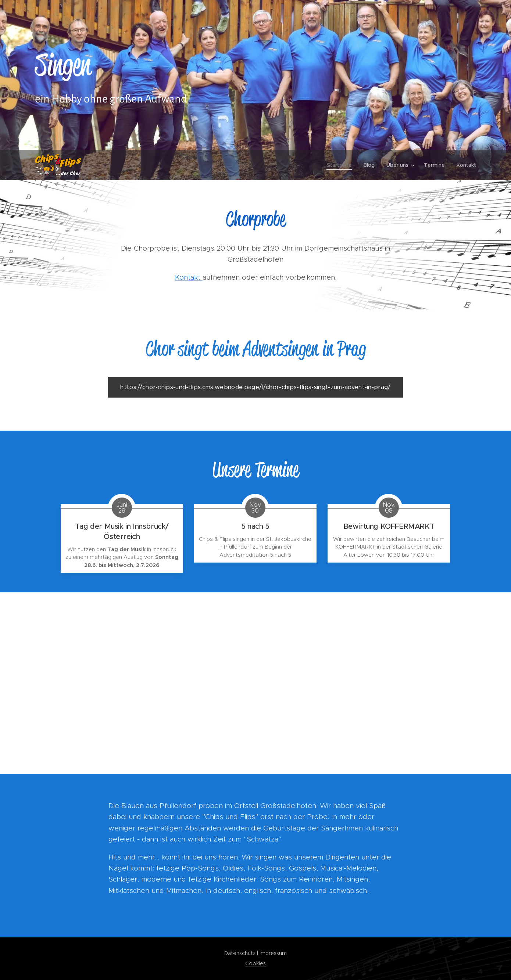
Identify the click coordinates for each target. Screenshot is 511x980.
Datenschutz (241, 953)
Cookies (255, 963)
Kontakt (189, 277)
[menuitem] (341, 165)
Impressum (273, 953)
